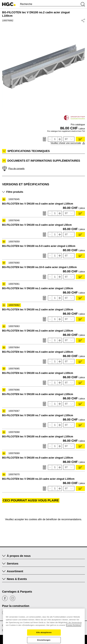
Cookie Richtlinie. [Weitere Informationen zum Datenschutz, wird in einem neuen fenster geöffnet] (74, 641)
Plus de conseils (13, 169)
